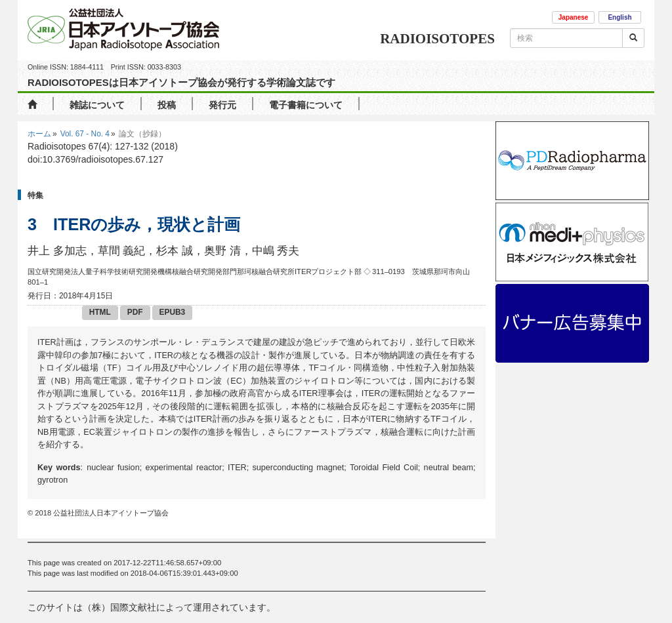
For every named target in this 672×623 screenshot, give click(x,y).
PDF (135, 312)
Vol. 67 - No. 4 (85, 134)
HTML (100, 312)
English (619, 17)
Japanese (574, 17)
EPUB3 (173, 312)
